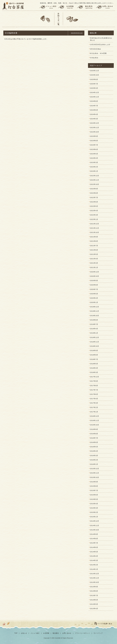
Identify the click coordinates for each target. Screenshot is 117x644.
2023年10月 (95, 132)
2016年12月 (95, 416)
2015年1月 (94, 517)
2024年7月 (94, 106)
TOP (16, 633)
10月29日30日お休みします (100, 45)
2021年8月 (94, 241)
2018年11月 (95, 342)
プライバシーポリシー (82, 633)
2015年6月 (94, 495)
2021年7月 (94, 246)
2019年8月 (94, 320)
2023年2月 (94, 167)
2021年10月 (95, 232)
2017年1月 (94, 412)
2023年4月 (94, 158)
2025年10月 (95, 75)
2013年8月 (94, 591)
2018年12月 (95, 337)
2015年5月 (94, 499)
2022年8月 (94, 193)
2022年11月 (95, 180)
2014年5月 (94, 552)
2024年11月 (95, 97)
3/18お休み (94, 58)
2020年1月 (94, 302)
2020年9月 (94, 281)
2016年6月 (94, 442)
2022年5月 (94, 206)
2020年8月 (94, 285)
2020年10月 (95, 276)
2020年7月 (94, 289)
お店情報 (67, 7)
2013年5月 (94, 604)
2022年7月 (94, 198)
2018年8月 (94, 355)
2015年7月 (94, 490)
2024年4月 (94, 114)
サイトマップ (98, 633)
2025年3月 (94, 88)
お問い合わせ (105, 7)
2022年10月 (95, 184)
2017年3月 (94, 403)
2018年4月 (94, 368)
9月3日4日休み (96, 49)
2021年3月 (94, 263)
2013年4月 (94, 609)
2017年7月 (94, 390)
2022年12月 (95, 176)
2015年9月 (94, 482)
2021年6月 (94, 250)
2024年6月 (94, 110)
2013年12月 (95, 574)
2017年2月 (94, 407)
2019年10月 (95, 316)
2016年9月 (94, 429)
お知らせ (24, 633)
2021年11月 (95, 228)
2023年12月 (95, 123)
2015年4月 (94, 504)
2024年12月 (95, 92)
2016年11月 (95, 420)
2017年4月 (94, 399)
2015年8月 (94, 486)
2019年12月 (95, 307)
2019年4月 (94, 329)
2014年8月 (94, 539)
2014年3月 (94, 560)
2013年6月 (94, 600)
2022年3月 (94, 215)
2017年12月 (95, 377)
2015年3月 (94, 508)
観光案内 (86, 7)
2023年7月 (94, 145)
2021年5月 (94, 254)
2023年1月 (94, 171)
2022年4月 (94, 211)
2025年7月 (94, 84)
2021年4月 (94, 259)
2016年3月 (94, 456)
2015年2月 (94, 512)
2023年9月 (94, 136)
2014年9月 (94, 534)
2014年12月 (95, 521)
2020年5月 (94, 294)
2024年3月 (94, 119)
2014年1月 (94, 569)
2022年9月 (94, 189)
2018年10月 (95, 346)
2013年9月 (94, 587)
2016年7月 (94, 438)
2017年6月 (94, 394)
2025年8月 (94, 79)
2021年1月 (94, 267)
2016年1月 (94, 464)
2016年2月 (94, 460)
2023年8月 (94, 141)
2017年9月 (94, 381)
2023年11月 (95, 128)
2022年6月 (94, 202)
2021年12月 (95, 224)
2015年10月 (95, 477)
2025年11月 (95, 71)
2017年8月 (94, 386)
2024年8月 (94, 101)
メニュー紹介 (48, 7)
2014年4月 (94, 556)
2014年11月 (95, 526)
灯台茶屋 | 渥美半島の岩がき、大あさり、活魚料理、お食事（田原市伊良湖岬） (13, 6)
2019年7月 (94, 324)
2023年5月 (94, 154)
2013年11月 (95, 578)
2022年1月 (94, 219)
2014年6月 (94, 547)
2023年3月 (94, 162)
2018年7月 (94, 359)
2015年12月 (95, 469)
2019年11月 (95, 311)
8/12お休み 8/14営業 (98, 53)
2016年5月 (94, 447)
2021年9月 (94, 237)
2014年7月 (94, 543)
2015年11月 (95, 473)
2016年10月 (95, 425)
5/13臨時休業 (11, 33)
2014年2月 (94, 565)
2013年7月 (94, 595)
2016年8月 (94, 434)
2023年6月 (94, 149)
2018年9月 (94, 351)
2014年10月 (95, 530)
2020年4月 (94, 298)
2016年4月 (94, 451)
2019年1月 (94, 333)
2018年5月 (94, 364)
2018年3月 (94, 372)
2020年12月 (95, 272)
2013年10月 (95, 582)
